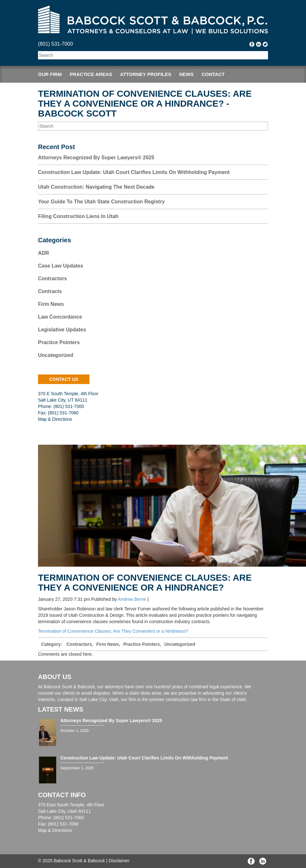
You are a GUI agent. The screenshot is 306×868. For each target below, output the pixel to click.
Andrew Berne (132, 599)
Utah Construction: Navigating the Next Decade (96, 187)
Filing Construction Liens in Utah (78, 216)
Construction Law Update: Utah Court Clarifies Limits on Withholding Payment (134, 172)
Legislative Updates (62, 330)
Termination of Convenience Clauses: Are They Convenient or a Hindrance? (113, 631)
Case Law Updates (61, 266)
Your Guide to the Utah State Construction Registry (101, 202)
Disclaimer (119, 861)
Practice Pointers (59, 342)
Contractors (53, 279)
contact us (64, 379)
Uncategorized (56, 355)
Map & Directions (55, 419)
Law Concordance (60, 317)
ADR (44, 253)
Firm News (51, 304)
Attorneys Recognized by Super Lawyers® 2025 (96, 158)
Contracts (50, 291)
